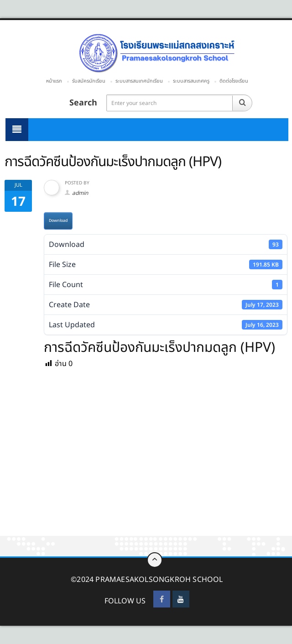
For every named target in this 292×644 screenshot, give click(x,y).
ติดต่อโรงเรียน (234, 81)
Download (58, 221)
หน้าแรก (54, 81)
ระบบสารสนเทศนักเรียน (139, 81)
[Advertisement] (146, 468)
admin (80, 193)
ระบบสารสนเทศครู (191, 81)
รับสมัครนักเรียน (89, 81)
